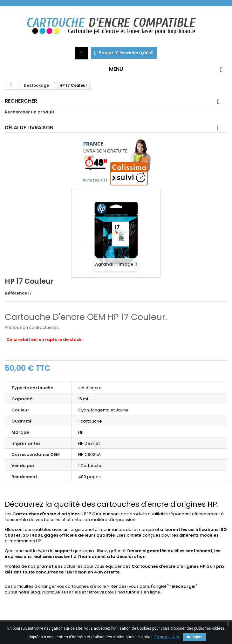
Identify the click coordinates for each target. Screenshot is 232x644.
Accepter (194, 637)
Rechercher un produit (30, 112)
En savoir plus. (167, 637)
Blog (35, 592)
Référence (16, 293)
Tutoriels (71, 592)
